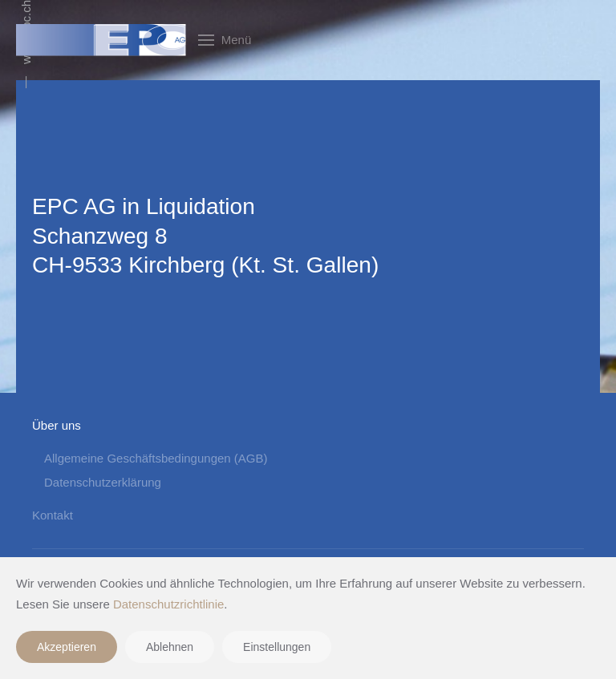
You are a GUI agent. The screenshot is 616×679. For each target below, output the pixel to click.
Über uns (57, 425)
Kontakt (53, 515)
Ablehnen (170, 647)
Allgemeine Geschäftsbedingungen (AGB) (156, 458)
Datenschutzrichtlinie (168, 604)
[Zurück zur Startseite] (101, 40)
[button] (225, 40)
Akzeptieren (67, 647)
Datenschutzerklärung (103, 482)
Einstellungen (277, 647)
